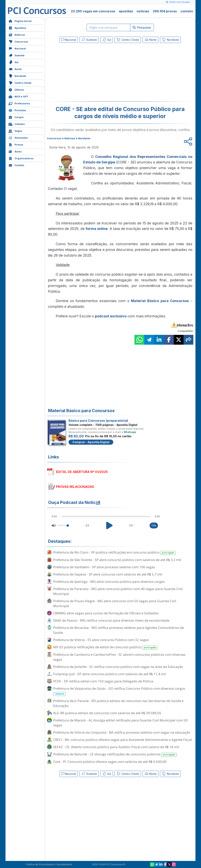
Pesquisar (142, 27)
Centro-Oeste (20, 82)
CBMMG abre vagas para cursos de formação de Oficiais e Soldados (106, 613)
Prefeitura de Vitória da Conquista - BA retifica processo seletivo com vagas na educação (122, 732)
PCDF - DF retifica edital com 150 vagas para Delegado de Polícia (103, 681)
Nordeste (17, 76)
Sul (13, 62)
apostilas (126, 11)
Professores (19, 103)
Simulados (18, 137)
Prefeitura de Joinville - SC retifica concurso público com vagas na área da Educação (118, 667)
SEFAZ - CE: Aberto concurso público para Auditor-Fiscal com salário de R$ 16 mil (116, 747)
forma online (97, 229)
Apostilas (17, 28)
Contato (16, 165)
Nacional (17, 48)
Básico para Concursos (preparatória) (98, 421)
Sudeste (16, 55)
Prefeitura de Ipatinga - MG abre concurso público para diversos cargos (109, 582)
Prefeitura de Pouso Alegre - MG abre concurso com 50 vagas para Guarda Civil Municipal (115, 603)
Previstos (17, 110)
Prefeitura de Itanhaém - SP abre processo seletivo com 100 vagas (104, 567)
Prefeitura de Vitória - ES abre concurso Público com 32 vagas (101, 640)
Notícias (17, 34)
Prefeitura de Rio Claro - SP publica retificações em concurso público (114, 552)
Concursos (18, 41)
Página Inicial (20, 21)
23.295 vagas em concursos (93, 11)
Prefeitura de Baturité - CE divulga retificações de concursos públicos (115, 754)
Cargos (16, 117)
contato (187, 11)
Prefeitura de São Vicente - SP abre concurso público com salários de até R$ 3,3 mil (117, 560)
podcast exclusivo (111, 316)
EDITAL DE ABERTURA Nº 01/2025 (82, 472)
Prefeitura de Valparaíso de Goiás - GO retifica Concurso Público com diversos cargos (119, 691)
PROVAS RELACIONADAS (75, 487)
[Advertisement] (88, 73)
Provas (16, 144)
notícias (143, 11)
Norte (15, 69)
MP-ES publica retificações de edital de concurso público (105, 647)
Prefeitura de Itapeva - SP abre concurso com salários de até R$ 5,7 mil (108, 574)
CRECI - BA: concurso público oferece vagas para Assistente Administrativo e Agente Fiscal (123, 740)
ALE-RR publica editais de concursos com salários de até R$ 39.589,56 (107, 713)
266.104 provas (165, 11)
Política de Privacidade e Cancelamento (49, 864)
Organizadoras (21, 158)
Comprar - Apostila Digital (91, 442)
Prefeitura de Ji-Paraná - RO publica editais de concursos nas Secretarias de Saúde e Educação (118, 703)
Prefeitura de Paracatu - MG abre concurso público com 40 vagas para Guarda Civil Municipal (118, 591)
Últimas (16, 89)
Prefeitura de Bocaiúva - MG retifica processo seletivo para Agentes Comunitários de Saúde (119, 630)
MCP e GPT (18, 96)
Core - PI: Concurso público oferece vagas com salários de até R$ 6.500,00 (110, 762)
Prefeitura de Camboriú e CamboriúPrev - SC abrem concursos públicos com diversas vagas (119, 657)
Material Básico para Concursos (160, 301)
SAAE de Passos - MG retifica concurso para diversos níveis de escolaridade (111, 620)
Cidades (17, 124)
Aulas (15, 151)
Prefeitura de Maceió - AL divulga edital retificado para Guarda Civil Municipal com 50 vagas (120, 723)
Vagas (15, 131)
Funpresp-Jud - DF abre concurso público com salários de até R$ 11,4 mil (110, 674)
